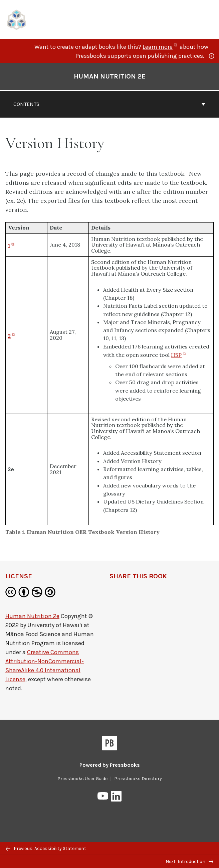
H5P (179, 355)
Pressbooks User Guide (82, 779)
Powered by (110, 765)
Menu (209, 20)
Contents (109, 104)
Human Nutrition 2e (32, 616)
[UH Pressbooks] (17, 19)
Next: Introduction (189, 861)
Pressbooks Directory (138, 779)
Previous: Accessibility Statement (46, 848)
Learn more (160, 47)
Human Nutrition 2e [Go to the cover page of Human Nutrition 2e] (110, 76)
